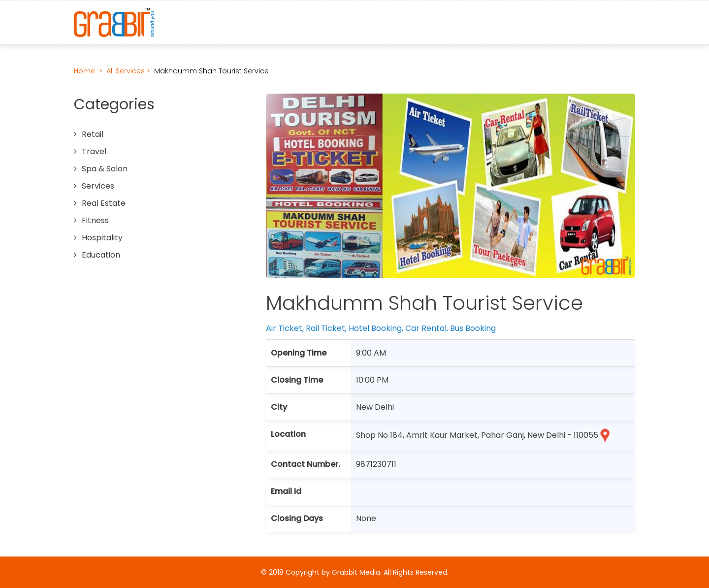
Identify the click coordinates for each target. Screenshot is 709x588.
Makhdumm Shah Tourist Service (211, 71)
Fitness (95, 220)
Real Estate (104, 203)
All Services (127, 71)
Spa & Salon (105, 169)
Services (98, 186)
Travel (94, 151)
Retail (93, 134)
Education (101, 255)
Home (84, 71)
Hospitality (102, 238)
